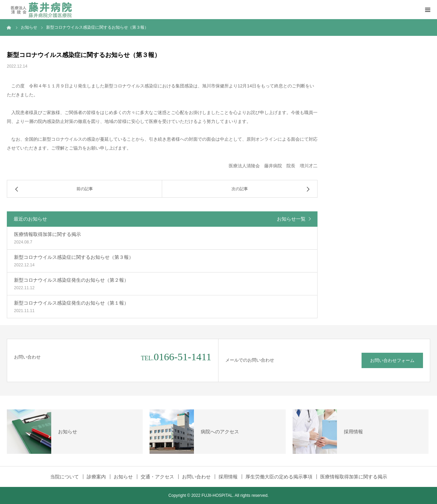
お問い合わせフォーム (392, 360)
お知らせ (123, 477)
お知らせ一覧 (291, 219)
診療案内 (96, 477)
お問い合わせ (196, 477)
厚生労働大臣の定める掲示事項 (279, 477)
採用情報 (228, 477)
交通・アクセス (157, 477)
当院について (65, 477)
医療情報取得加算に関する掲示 (354, 477)
